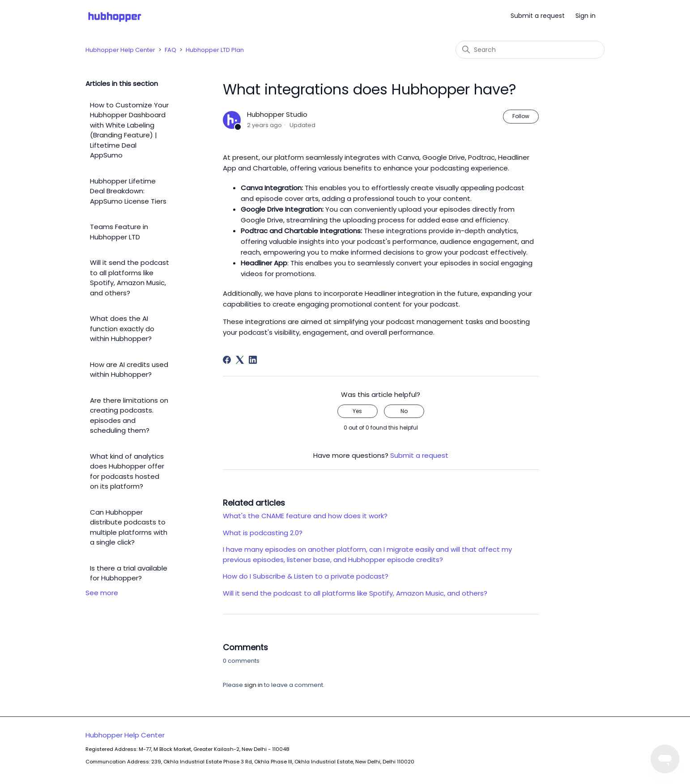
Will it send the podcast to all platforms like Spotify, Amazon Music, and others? (130, 278)
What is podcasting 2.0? (263, 533)
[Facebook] (227, 360)
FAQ (170, 50)
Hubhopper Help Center (120, 50)
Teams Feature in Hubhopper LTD (119, 232)
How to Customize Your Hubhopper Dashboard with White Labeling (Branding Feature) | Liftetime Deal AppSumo (129, 130)
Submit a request (538, 16)
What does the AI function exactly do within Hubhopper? (122, 328)
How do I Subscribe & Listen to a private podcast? (306, 576)
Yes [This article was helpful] (357, 411)
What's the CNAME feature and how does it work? (305, 516)
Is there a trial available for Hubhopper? (129, 573)
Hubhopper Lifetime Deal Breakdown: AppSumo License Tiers (128, 191)
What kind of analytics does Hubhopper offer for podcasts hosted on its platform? (127, 471)
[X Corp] (240, 360)
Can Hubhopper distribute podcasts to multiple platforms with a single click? (129, 527)
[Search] (530, 50)
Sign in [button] (586, 16)
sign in (253, 685)
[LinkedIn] (253, 360)
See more (102, 593)
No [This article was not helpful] (404, 411)
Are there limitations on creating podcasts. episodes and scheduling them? (129, 415)
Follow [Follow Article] (521, 116)
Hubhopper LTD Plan (215, 50)
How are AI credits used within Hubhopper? (129, 370)
